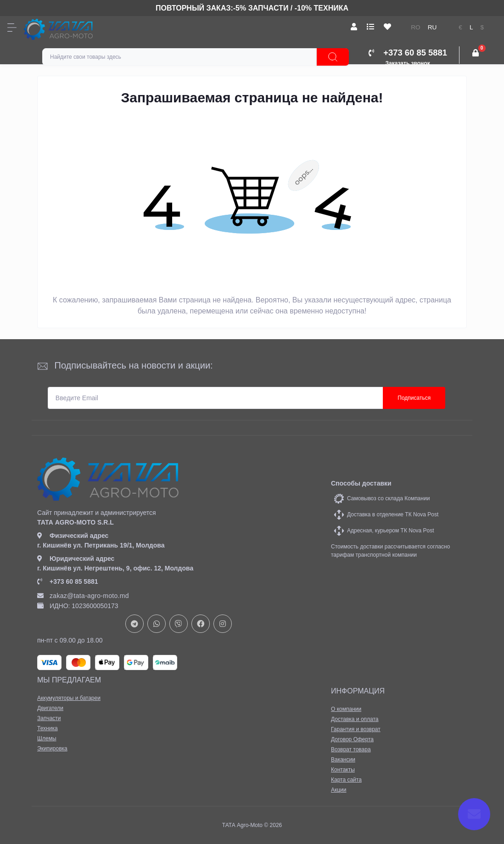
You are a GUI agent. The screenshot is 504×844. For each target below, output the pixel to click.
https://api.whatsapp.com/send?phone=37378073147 (157, 624)
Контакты (343, 770)
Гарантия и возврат (356, 729)
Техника (48, 728)
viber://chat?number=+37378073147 (179, 624)
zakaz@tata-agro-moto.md (83, 596)
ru (432, 27)
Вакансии (343, 760)
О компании (346, 709)
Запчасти (49, 718)
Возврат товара (351, 749)
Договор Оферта (352, 739)
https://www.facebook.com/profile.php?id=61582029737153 (201, 624)
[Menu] (12, 28)
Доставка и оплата (355, 719)
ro (415, 27)
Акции (339, 790)
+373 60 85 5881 (68, 581)
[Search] (333, 57)
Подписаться (414, 398)
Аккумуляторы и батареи (69, 698)
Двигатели (50, 708)
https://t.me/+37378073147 (134, 624)
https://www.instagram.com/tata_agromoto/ (223, 624)
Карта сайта (346, 780)
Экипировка (52, 749)
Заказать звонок (408, 63)
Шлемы (47, 738)
